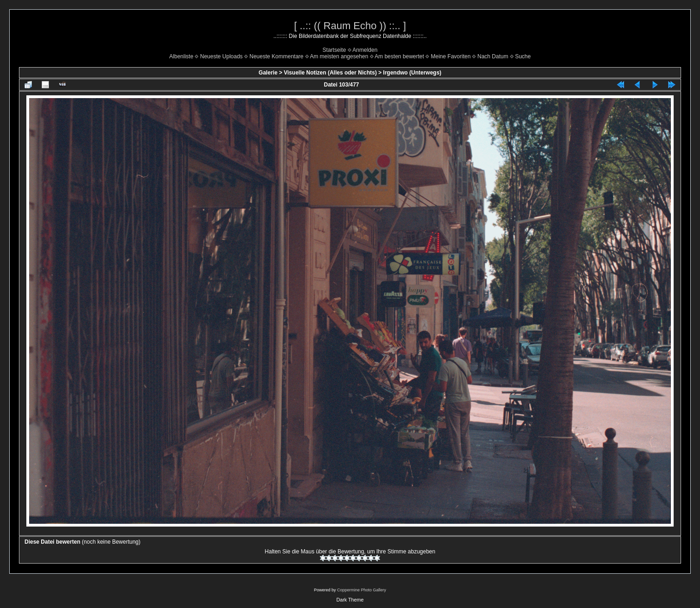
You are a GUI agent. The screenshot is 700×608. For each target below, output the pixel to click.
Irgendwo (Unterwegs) (412, 73)
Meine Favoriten (451, 56)
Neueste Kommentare (277, 56)
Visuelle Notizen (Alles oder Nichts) (330, 73)
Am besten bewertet (399, 56)
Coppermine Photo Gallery (362, 590)
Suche (523, 56)
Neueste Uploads (221, 56)
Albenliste (181, 56)
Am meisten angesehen (339, 56)
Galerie (268, 73)
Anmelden (365, 50)
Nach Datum (493, 56)
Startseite (335, 50)
